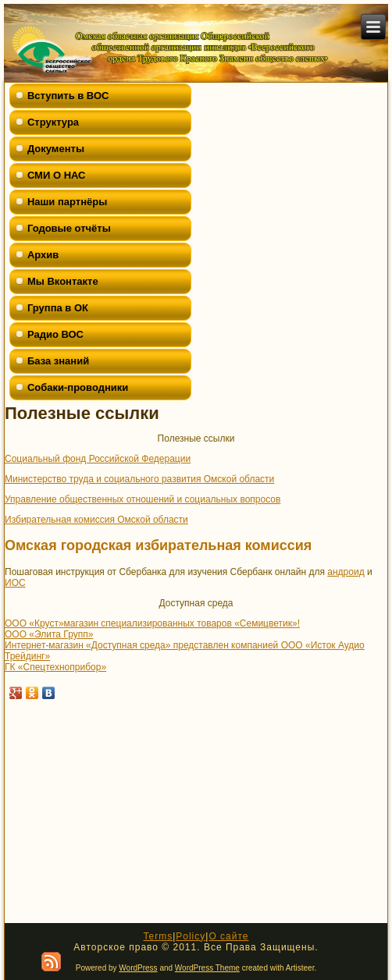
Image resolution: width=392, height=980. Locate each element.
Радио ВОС (55, 334)
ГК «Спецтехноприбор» (55, 667)
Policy (191, 936)
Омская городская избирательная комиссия (158, 545)
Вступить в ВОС (68, 96)
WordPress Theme (207, 968)
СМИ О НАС (57, 175)
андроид (346, 572)
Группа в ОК (58, 308)
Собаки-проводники (78, 387)
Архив (43, 255)
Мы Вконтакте (63, 281)
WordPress (138, 968)
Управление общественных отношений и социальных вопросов (143, 499)
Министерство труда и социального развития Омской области (139, 479)
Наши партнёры (67, 202)
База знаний (58, 361)
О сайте (228, 936)
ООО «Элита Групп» (49, 634)
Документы (56, 149)
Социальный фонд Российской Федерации (98, 459)
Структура (53, 122)
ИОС (15, 583)
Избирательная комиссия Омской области (96, 520)
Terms (158, 936)
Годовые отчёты (69, 228)
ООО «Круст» (34, 623)
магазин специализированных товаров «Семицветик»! (182, 623)
